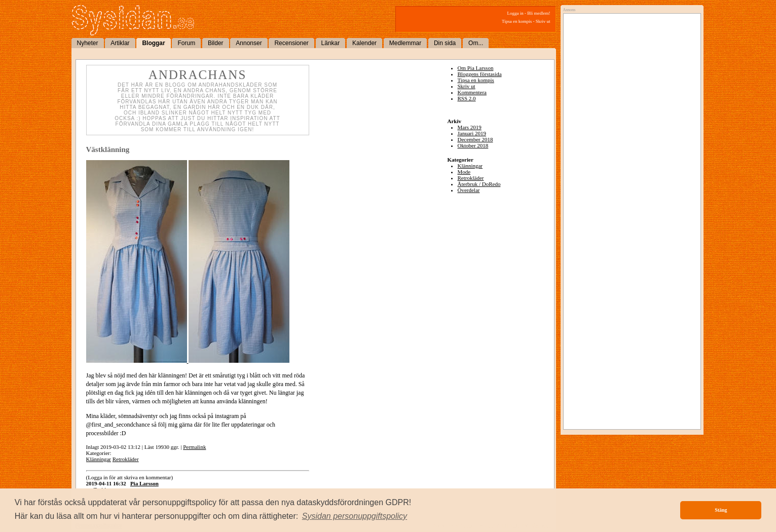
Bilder (216, 43)
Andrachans (198, 75)
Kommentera (472, 92)
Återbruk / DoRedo (479, 184)
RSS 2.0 (467, 98)
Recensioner (291, 43)
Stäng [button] (721, 510)
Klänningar (99, 459)
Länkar (331, 43)
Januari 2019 (472, 133)
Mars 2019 (470, 127)
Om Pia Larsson (476, 68)
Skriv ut (543, 21)
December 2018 (475, 139)
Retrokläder (126, 459)
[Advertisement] (630, 120)
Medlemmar (405, 43)
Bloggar (153, 43)
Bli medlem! (539, 13)
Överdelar (469, 190)
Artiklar (120, 43)
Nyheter (88, 43)
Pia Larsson (144, 483)
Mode (464, 172)
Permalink (194, 447)
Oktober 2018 (473, 145)
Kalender (364, 43)
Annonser (249, 43)
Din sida (445, 43)
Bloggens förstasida (480, 74)
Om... (476, 43)
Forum (186, 43)
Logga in (515, 13)
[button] (355, 516)
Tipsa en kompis (517, 21)
